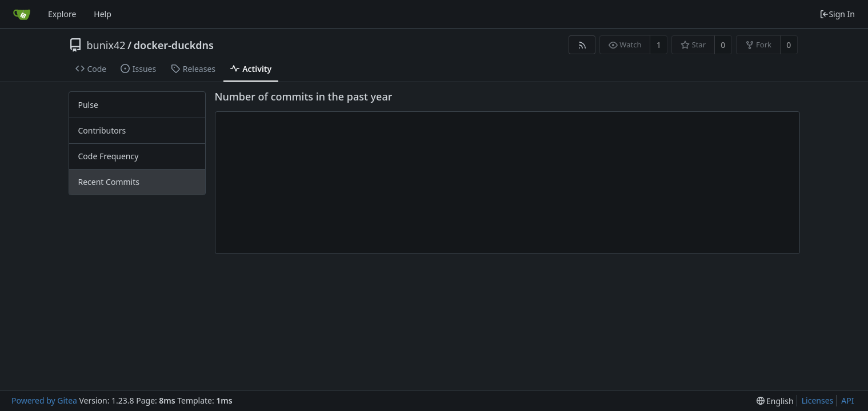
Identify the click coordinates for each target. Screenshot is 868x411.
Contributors (102, 130)
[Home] (22, 14)
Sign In (837, 14)
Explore (62, 14)
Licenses (818, 400)
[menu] (775, 401)
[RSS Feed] (582, 45)
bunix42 (106, 45)
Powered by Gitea (44, 400)
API (847, 400)
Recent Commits (109, 182)
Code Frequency (109, 156)
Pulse (88, 105)
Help (103, 14)
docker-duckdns (174, 45)
